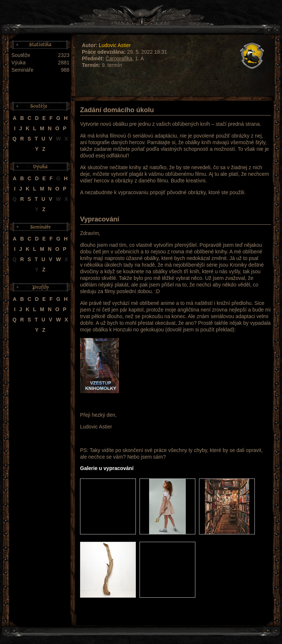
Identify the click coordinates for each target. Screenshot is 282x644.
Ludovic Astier (115, 45)
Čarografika (119, 58)
